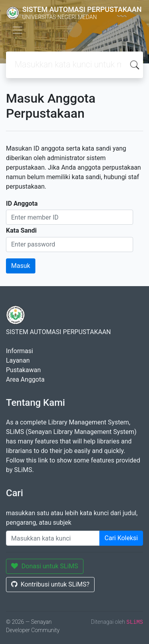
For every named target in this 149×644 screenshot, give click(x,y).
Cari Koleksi (121, 538)
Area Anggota (25, 379)
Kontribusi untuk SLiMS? (50, 584)
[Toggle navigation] (17, 30)
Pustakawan (23, 370)
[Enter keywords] (53, 538)
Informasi (19, 351)
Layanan (18, 360)
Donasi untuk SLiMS (45, 566)
